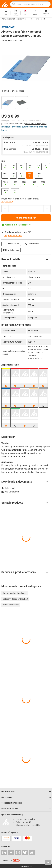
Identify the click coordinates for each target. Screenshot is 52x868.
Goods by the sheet (38, 19)
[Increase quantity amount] (47, 209)
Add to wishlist (11, 244)
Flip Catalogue (11, 250)
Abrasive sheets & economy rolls (14, 19)
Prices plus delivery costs (36, 124)
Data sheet (8, 488)
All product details (13, 236)
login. (4, 130)
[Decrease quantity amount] (5, 209)
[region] (26, 102)
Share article (32, 244)
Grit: (3, 161)
